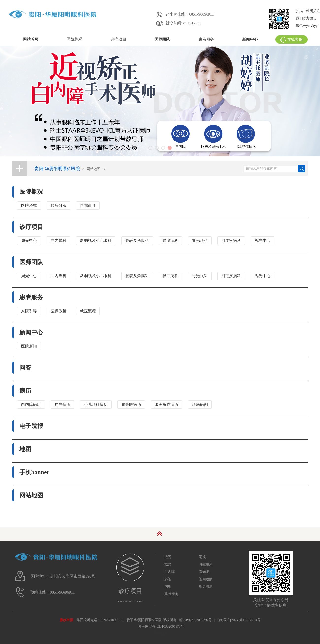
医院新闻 (29, 346)
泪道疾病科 (231, 241)
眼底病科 (170, 241)
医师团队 (162, 39)
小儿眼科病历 (96, 404)
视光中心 (263, 241)
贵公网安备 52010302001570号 (161, 626)
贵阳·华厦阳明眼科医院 (57, 169)
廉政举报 (66, 620)
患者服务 (206, 39)
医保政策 (59, 311)
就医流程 (88, 311)
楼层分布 (59, 205)
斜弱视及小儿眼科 (96, 241)
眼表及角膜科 (137, 241)
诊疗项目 (118, 39)
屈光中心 (29, 241)
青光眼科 (200, 241)
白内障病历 (31, 404)
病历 (25, 391)
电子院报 (31, 426)
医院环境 (29, 205)
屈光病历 (63, 404)
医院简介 (88, 205)
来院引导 (29, 311)
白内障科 (59, 241)
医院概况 (75, 39)
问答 (25, 368)
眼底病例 (200, 404)
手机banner (34, 472)
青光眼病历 (131, 404)
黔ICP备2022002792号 (195, 620)
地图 (25, 449)
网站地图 (94, 169)
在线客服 (291, 39)
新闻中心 (250, 39)
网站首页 (31, 39)
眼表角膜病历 (166, 404)
